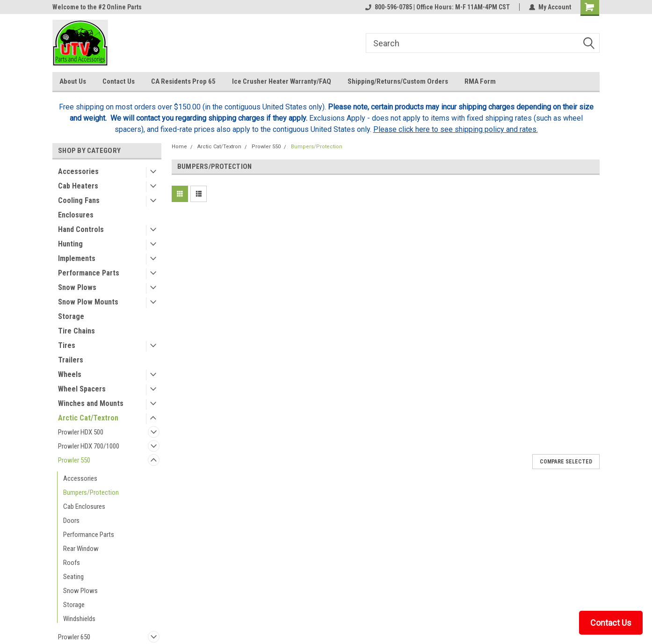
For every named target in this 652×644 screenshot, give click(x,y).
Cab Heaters (78, 186)
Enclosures (76, 215)
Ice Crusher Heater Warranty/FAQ (282, 81)
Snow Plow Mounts (88, 302)
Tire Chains (76, 331)
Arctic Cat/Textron (88, 418)
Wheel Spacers (82, 389)
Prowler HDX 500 (81, 432)
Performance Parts (89, 273)
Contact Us (119, 81)
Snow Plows (77, 287)
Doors (71, 521)
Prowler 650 (74, 637)
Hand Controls (81, 229)
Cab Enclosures (84, 507)
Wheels (70, 374)
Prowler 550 (74, 460)
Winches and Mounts (91, 403)
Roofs (72, 563)
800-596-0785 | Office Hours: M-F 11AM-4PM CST (438, 7)
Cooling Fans (79, 200)
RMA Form (480, 81)
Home (179, 147)
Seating (73, 577)
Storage (71, 316)
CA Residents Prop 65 (183, 81)
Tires (67, 345)
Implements (77, 258)
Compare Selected (566, 462)
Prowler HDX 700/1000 (89, 446)
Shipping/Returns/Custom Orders (398, 81)
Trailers (71, 360)
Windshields (79, 619)
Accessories (78, 171)
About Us (73, 81)
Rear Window (81, 549)
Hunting (70, 244)
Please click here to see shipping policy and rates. (456, 129)
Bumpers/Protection (91, 492)
